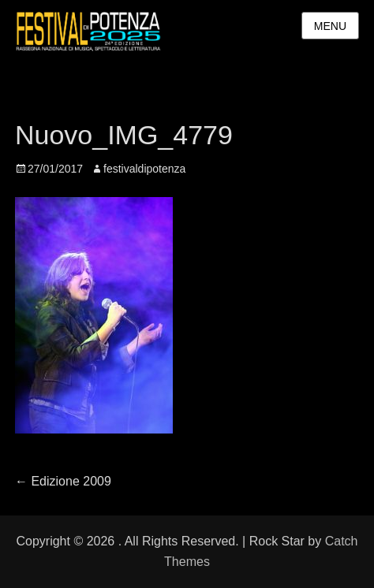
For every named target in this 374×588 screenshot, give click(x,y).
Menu (330, 26)
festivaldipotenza (144, 169)
